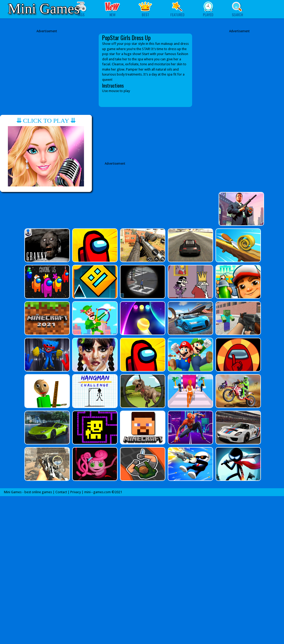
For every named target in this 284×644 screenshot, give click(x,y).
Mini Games (44, 9)
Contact (61, 492)
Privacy (76, 492)
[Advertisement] (47, 66)
